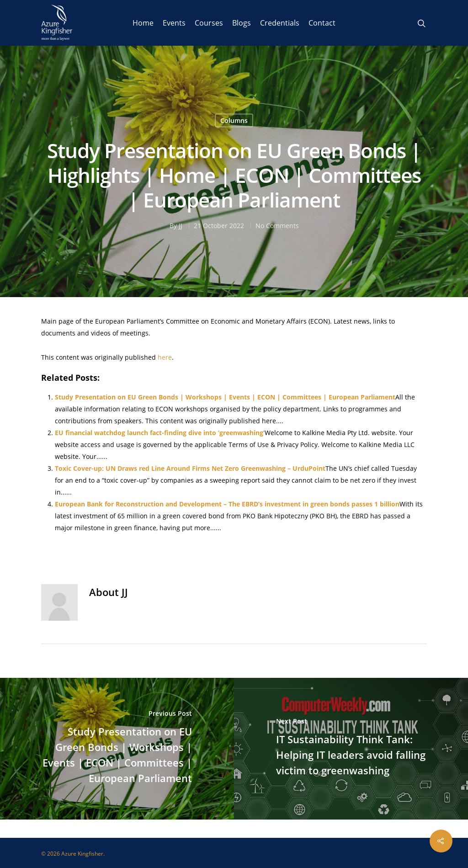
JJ (181, 226)
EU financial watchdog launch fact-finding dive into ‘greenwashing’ (160, 433)
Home (143, 23)
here (165, 357)
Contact (322, 23)
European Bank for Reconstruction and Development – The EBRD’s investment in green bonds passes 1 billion (227, 504)
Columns (234, 120)
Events (174, 23)
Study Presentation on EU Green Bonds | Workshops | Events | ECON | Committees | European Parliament (225, 397)
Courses (209, 23)
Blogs (242, 23)
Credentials (280, 23)
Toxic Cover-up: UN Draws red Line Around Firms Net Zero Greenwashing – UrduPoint (190, 468)
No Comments (277, 226)
